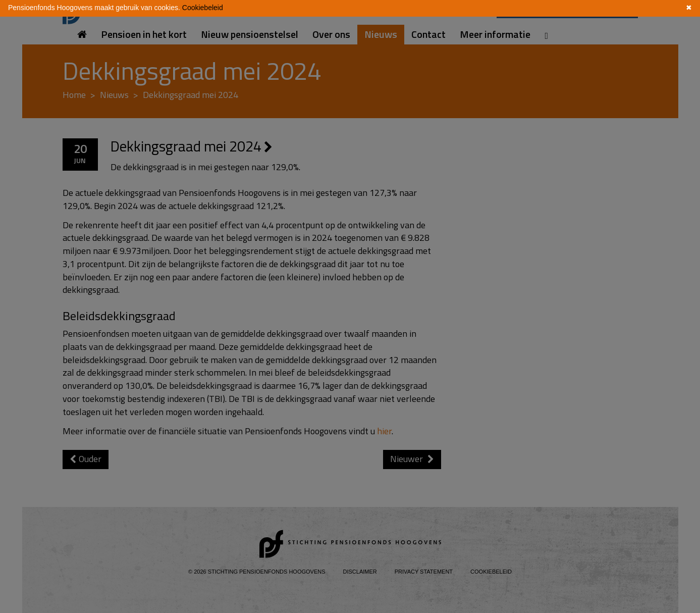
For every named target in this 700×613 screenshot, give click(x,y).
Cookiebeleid (203, 8)
